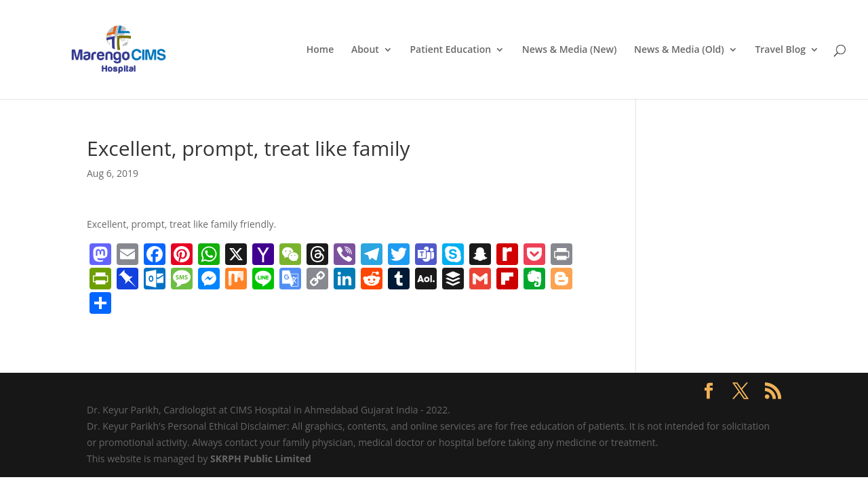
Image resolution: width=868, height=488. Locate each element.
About (365, 50)
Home (320, 50)
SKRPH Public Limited (261, 459)
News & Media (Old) (679, 50)
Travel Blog (780, 50)
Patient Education (450, 50)
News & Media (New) (570, 50)
